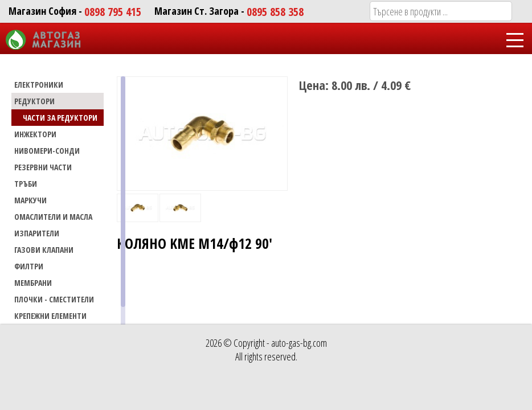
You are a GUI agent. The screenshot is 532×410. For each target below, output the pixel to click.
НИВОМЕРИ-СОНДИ (47, 151)
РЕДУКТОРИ (34, 101)
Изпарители (37, 233)
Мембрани (33, 283)
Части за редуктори (60, 118)
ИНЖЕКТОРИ (35, 134)
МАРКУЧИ (30, 200)
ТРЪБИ (26, 184)
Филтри (29, 266)
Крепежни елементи (50, 316)
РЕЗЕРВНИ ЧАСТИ (43, 167)
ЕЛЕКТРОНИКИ (39, 85)
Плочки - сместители (54, 299)
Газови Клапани (44, 250)
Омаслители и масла (53, 217)
